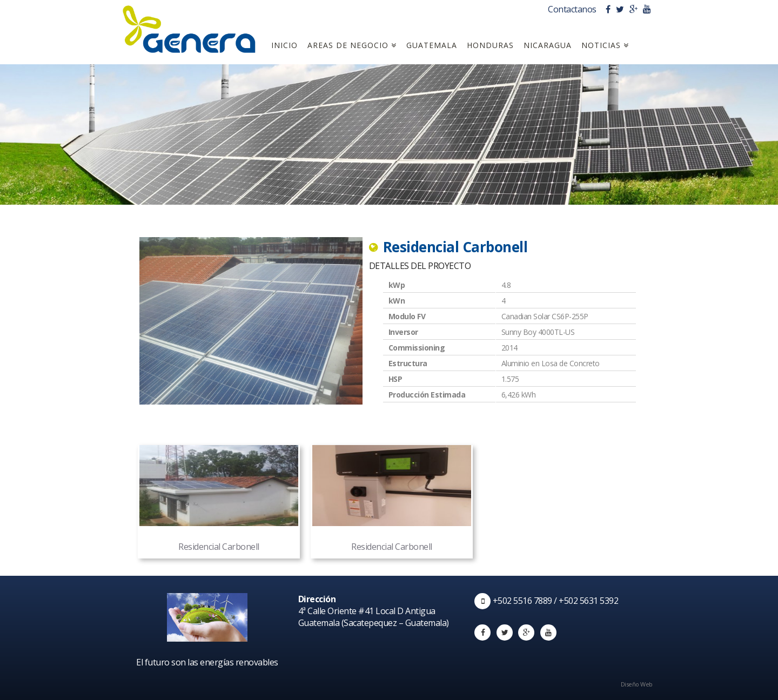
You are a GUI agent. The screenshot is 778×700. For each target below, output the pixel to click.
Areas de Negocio (352, 45)
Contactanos (573, 9)
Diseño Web (639, 684)
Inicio (284, 45)
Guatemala (432, 45)
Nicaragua (548, 45)
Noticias (605, 45)
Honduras (490, 45)
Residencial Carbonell (219, 499)
